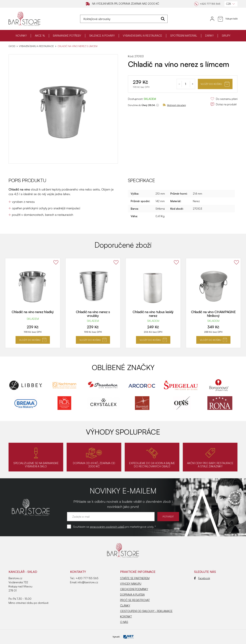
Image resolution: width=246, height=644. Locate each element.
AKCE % (40, 36)
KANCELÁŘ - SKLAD (23, 572)
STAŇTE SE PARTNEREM (135, 578)
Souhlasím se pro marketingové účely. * (114, 527)
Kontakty (78, 572)
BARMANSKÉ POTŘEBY (67, 36)
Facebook (202, 578)
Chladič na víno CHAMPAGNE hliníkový (213, 314)
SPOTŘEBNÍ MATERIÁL (184, 36)
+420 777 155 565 (87, 578)
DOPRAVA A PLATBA (132, 595)
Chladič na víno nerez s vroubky (93, 314)
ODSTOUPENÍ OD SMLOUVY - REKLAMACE (146, 611)
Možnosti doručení (174, 105)
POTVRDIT (168, 517)
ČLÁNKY (125, 606)
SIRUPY (226, 36)
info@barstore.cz (88, 582)
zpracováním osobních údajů (107, 527)
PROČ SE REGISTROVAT (135, 600)
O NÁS (124, 622)
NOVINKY (21, 36)
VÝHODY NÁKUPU (131, 584)
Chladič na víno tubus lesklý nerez (153, 314)
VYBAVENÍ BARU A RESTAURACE (142, 36)
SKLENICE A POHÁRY (102, 36)
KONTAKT (126, 616)
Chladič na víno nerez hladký (33, 312)
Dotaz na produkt (224, 104)
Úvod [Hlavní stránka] (12, 46)
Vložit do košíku (215, 84)
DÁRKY (209, 36)
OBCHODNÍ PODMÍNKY (134, 589)
